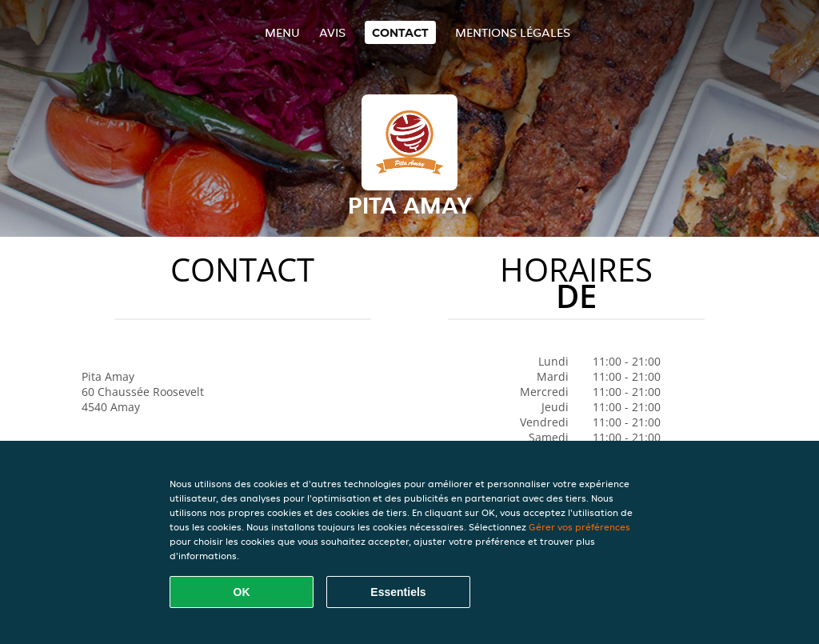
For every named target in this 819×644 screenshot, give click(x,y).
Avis (332, 32)
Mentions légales (513, 32)
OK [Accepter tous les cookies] (242, 592)
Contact (400, 32)
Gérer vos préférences (579, 527)
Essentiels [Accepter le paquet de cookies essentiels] (398, 592)
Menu (282, 32)
